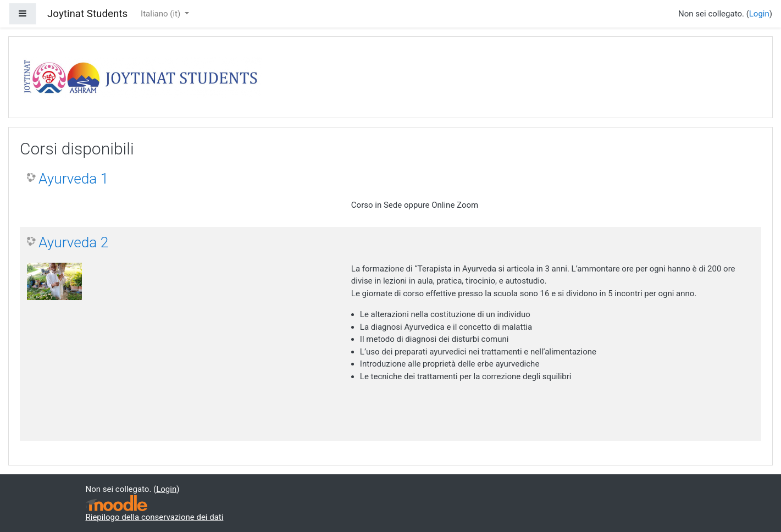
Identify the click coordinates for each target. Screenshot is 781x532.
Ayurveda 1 (73, 179)
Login (759, 14)
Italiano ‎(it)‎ (162, 14)
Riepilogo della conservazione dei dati (155, 517)
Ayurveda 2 (73, 242)
